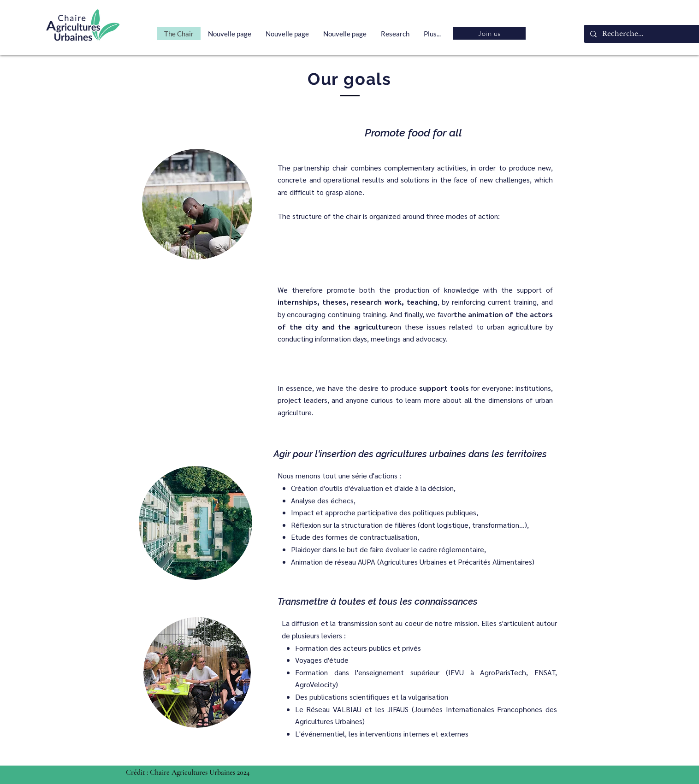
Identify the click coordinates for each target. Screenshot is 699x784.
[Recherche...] (649, 34)
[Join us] (489, 33)
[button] (395, 34)
